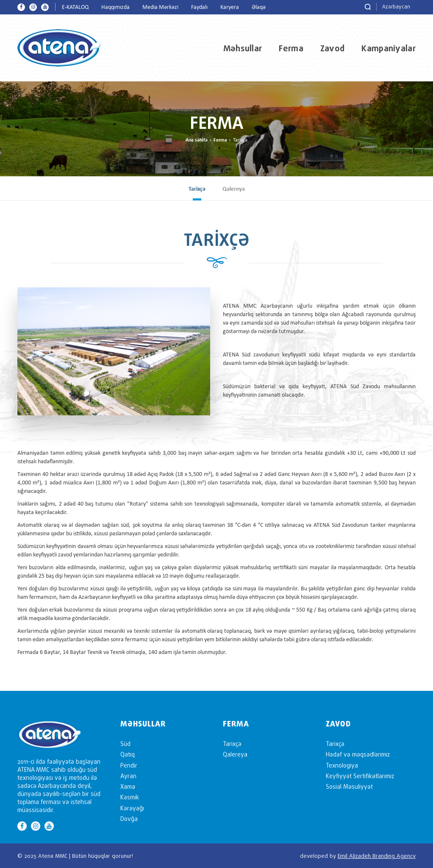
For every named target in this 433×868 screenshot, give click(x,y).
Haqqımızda (115, 7)
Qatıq (128, 754)
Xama (128, 786)
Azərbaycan (396, 7)
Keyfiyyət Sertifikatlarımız (360, 776)
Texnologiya (342, 765)
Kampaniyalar (389, 48)
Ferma (291, 48)
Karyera (230, 7)
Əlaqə (259, 7)
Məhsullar (243, 48)
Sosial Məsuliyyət (349, 786)
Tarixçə (197, 189)
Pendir (129, 765)
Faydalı (199, 7)
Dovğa (129, 819)
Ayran (128, 776)
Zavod (333, 48)
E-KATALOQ (75, 7)
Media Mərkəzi (160, 7)
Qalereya (234, 189)
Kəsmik (130, 797)
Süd (125, 744)
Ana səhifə (197, 140)
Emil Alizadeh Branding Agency (377, 856)
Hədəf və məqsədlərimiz (358, 754)
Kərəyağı (132, 808)
